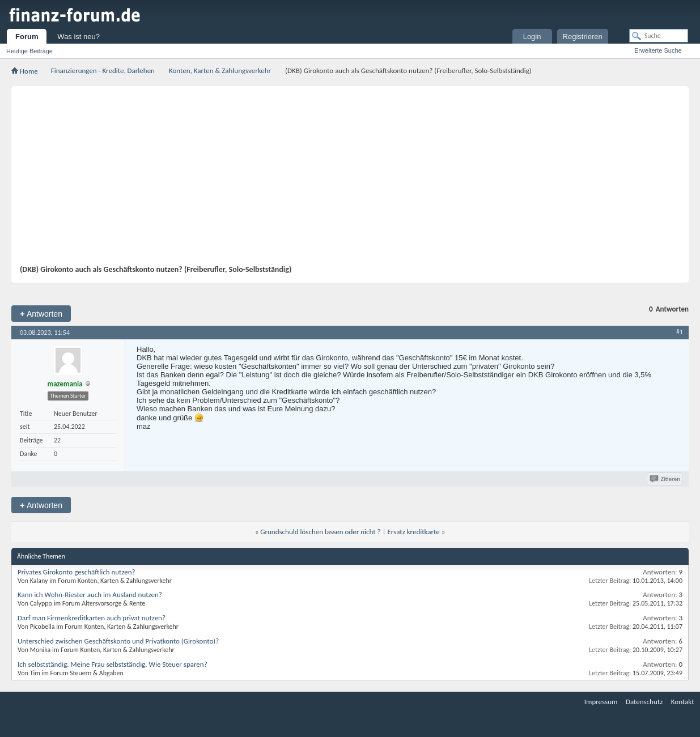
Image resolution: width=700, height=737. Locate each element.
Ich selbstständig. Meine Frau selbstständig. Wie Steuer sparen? (113, 664)
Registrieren (583, 37)
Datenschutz (644, 702)
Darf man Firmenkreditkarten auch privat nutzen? (92, 618)
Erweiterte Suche (658, 50)
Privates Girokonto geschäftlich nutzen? (77, 572)
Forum (27, 37)
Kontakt (683, 702)
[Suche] (659, 36)
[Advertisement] (344, 180)
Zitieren (666, 479)
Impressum (601, 702)
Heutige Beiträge (29, 51)
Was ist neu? (79, 37)
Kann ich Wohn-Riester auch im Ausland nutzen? (90, 595)
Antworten (41, 314)
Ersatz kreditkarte (413, 532)
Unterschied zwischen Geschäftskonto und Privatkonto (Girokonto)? (118, 641)
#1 (680, 332)
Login (532, 37)
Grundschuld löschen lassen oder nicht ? (320, 532)
